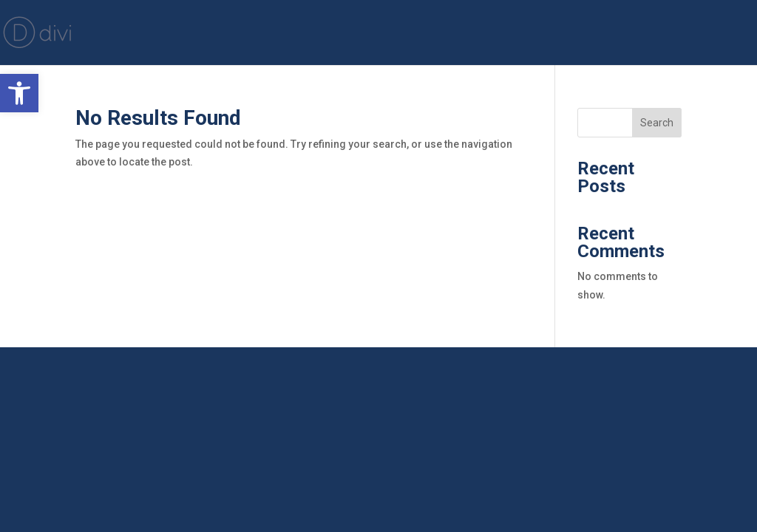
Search (657, 123)
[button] (19, 93)
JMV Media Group (685, 34)
